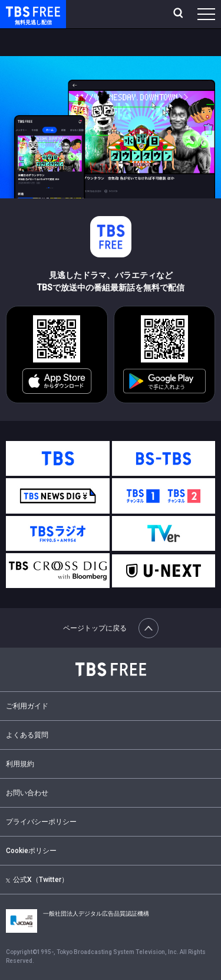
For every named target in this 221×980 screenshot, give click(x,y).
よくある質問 (27, 735)
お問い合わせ (27, 793)
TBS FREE (19, 11)
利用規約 (20, 764)
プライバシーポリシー (41, 822)
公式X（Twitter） (37, 880)
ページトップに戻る (111, 628)
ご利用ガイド (27, 706)
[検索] (179, 14)
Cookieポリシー (31, 851)
